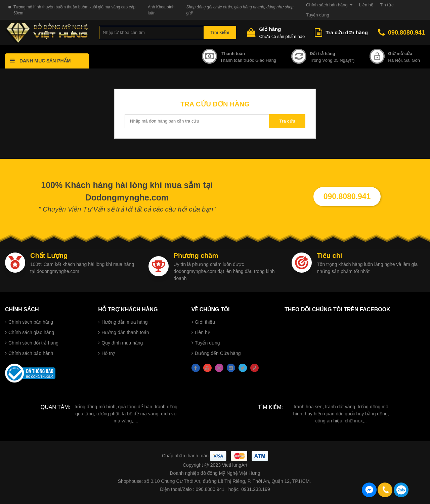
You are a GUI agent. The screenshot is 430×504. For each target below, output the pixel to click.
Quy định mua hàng (122, 343)
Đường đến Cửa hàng (218, 353)
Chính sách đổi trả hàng (33, 343)
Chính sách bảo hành (31, 353)
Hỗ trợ (108, 353)
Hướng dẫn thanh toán (125, 332)
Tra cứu (287, 121)
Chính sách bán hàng (327, 5)
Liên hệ (366, 5)
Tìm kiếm (220, 32)
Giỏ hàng (270, 29)
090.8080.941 (401, 33)
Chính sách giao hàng (31, 332)
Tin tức (387, 5)
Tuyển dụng (318, 15)
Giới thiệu (205, 322)
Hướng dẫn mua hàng (124, 322)
